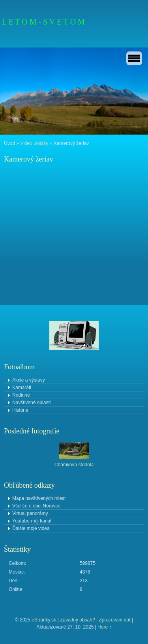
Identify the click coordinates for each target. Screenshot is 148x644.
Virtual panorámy (30, 513)
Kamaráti (22, 388)
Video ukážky (34, 143)
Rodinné (21, 395)
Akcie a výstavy (29, 380)
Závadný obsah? (78, 620)
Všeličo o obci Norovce (36, 506)
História (20, 410)
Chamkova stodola (74, 465)
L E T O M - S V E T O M (43, 22)
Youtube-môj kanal (32, 521)
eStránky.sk (44, 620)
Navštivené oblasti (31, 403)
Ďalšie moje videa (31, 528)
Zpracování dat (114, 620)
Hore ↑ (104, 627)
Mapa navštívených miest (39, 498)
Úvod (9, 143)
